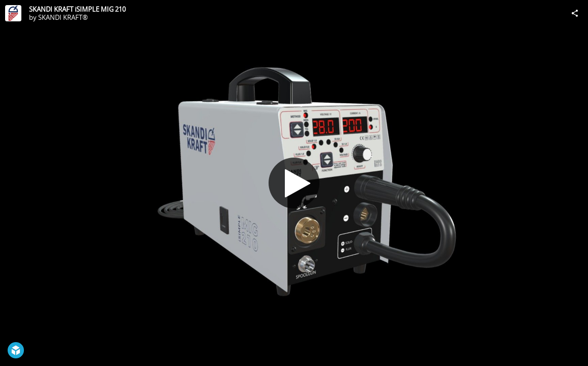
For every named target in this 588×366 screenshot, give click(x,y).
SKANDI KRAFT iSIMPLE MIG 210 (77, 9)
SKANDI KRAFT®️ (63, 17)
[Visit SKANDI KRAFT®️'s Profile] (13, 13)
